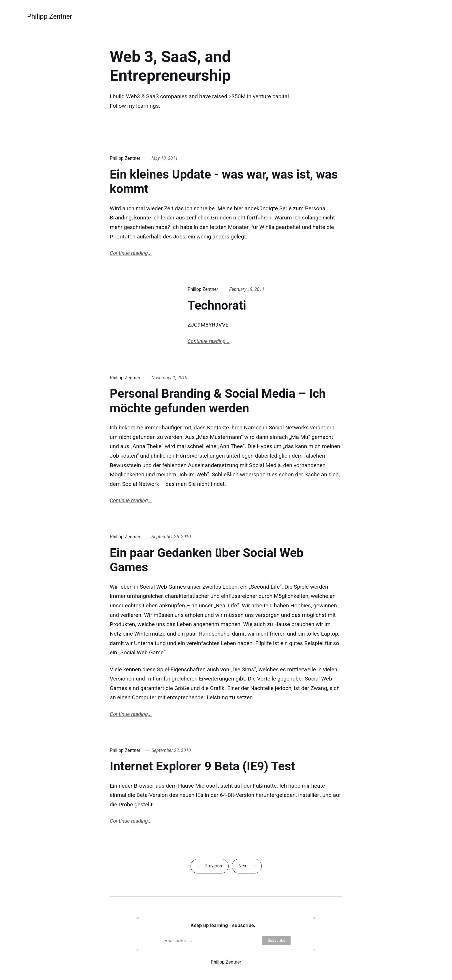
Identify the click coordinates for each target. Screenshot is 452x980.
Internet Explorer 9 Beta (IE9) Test (203, 766)
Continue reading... (131, 253)
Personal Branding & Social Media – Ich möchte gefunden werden (218, 401)
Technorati (217, 305)
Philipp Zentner (50, 16)
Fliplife (264, 643)
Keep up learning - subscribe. (223, 925)
